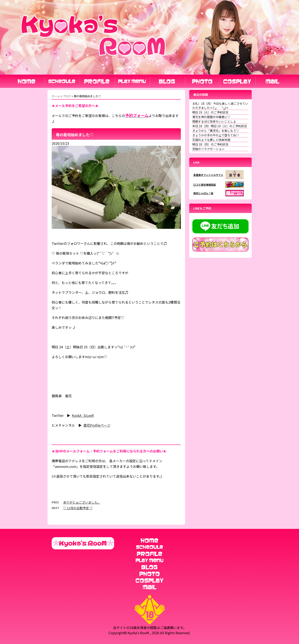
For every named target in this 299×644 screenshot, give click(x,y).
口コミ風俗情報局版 (205, 185)
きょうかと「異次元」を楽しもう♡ (216, 131)
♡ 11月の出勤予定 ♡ (78, 508)
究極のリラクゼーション (208, 149)
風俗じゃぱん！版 (203, 193)
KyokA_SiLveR (83, 415)
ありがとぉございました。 (82, 502)
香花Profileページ (97, 425)
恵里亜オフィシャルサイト (208, 175)
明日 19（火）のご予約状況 (210, 112)
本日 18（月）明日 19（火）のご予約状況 (220, 126)
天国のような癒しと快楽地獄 (211, 140)
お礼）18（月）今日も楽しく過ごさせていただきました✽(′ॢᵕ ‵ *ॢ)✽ (220, 106)
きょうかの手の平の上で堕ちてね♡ (216, 135)
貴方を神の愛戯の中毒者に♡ (211, 117)
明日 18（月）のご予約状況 (210, 144)
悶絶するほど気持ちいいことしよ (214, 121)
